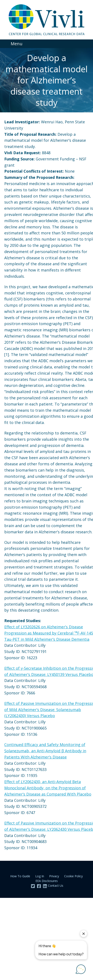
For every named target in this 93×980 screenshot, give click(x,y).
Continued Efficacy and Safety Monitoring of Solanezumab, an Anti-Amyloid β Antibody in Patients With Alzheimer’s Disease (45, 751)
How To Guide (20, 876)
